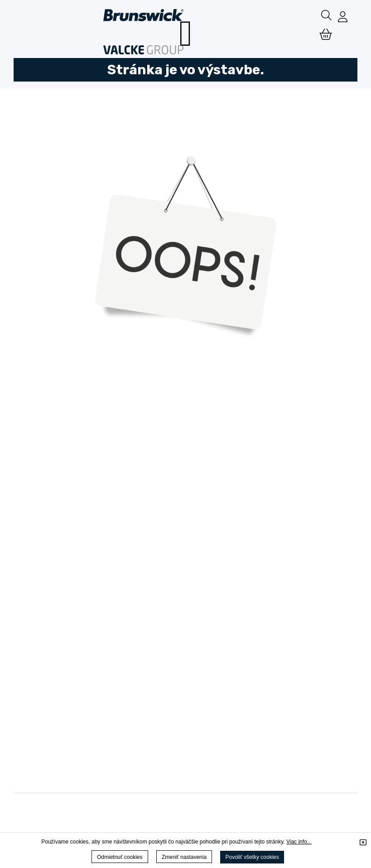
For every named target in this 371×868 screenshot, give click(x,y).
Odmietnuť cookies (120, 857)
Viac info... (299, 842)
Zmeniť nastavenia (184, 857)
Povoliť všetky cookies (252, 857)
